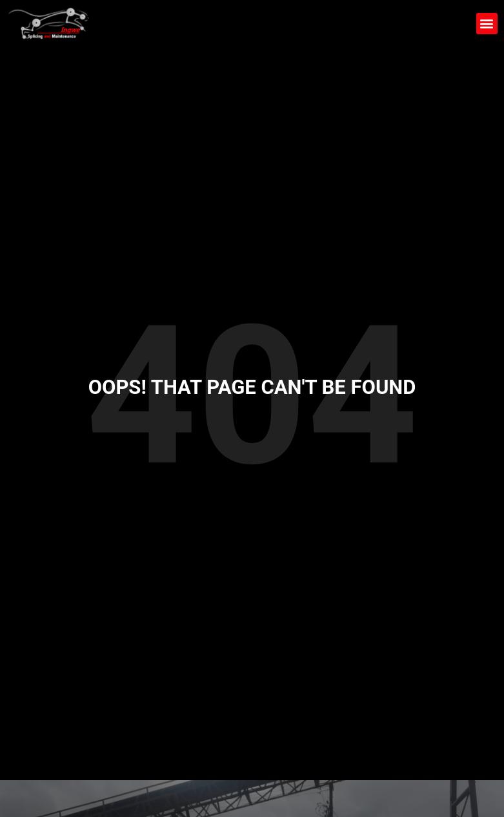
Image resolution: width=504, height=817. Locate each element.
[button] (487, 24)
